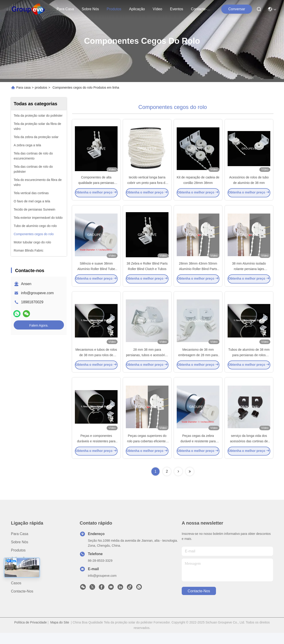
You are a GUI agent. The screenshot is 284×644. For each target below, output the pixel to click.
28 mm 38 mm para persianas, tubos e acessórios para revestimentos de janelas (147, 363)
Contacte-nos (202, 9)
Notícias (18, 586)
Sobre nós (90, 9)
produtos (114, 9)
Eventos (177, 9)
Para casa (65, 9)
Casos (16, 594)
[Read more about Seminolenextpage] (178, 483)
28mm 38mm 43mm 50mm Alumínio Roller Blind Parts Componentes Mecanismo (198, 274)
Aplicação (137, 9)
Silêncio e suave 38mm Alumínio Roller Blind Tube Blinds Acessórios (96, 274)
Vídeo (158, 9)
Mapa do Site (60, 634)
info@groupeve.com (37, 293)
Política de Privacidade (30, 634)
